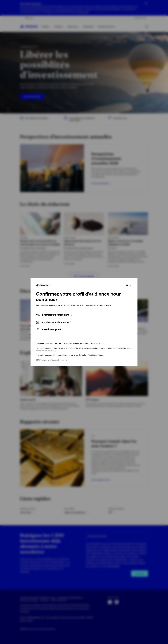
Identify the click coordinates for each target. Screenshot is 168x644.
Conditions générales (44, 343)
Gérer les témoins (98, 343)
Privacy (58, 343)
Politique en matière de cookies (76, 343)
